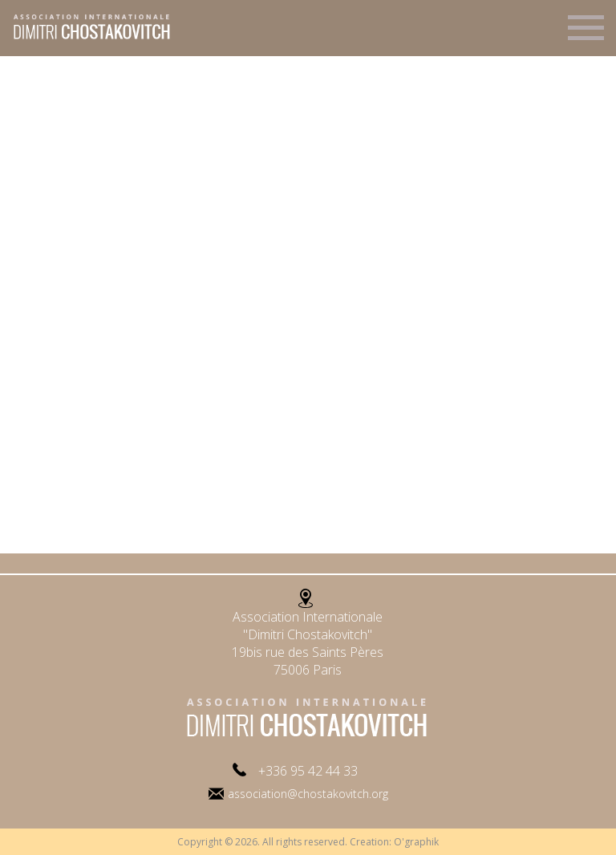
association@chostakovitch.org (308, 794)
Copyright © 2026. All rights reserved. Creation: (286, 842)
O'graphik (416, 842)
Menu (586, 34)
